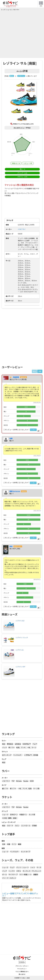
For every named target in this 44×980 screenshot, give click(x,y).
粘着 (11, 438)
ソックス (12, 871)
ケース (39, 867)
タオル (19, 871)
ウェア (12, 867)
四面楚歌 (16, 377)
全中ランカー (18, 547)
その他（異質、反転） (10, 818)
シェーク (5, 815)
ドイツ (14, 844)
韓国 (20, 844)
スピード (10, 826)
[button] (22, 94)
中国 (8, 844)
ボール (5, 874)
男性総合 (10, 744)
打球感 (34, 826)
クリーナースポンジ (9, 878)
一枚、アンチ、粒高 (25, 789)
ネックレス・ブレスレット (32, 871)
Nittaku (19, 781)
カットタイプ (26, 852)
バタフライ (6, 781)
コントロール (26, 826)
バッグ (5, 871)
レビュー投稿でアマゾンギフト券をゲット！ (20, 895)
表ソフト (12, 747)
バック (5, 747)
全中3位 (24, 491)
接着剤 (36, 874)
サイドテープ (13, 874)
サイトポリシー (22, 969)
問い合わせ (22, 974)
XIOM (32, 781)
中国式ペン (23, 815)
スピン (17, 826)
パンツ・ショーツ (22, 867)
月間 (40, 371)
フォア (35, 744)
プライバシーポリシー (22, 966)
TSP (13, 781)
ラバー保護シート (25, 874)
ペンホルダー (18, 755)
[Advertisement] (22, 34)
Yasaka (26, 781)
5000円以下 (27, 744)
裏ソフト (5, 789)
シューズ (5, 867)
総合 (4, 744)
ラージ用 (36, 789)
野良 (11, 546)
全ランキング (7, 755)
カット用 (32, 815)
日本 (4, 844)
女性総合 (18, 744)
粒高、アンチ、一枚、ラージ (26, 747)
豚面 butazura (15, 491)
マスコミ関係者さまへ (22, 971)
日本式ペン (14, 815)
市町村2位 (23, 377)
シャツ (33, 867)
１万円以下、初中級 (31, 755)
